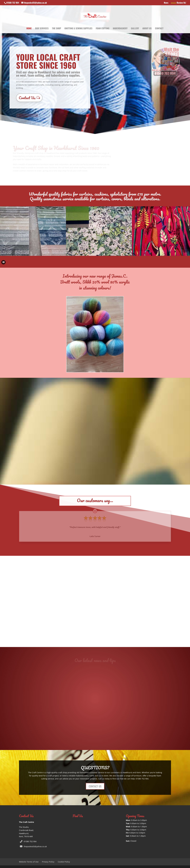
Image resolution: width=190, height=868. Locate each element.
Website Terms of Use (29, 862)
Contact (159, 29)
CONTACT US (95, 786)
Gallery (135, 29)
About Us (147, 29)
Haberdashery (120, 29)
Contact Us (27, 98)
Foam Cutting (103, 29)
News (166, 3)
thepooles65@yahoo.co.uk (35, 846)
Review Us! (178, 3)
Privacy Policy (48, 862)
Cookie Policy (64, 862)
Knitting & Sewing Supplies (78, 29)
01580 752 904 (30, 841)
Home (29, 29)
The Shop (57, 29)
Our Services (42, 29)
